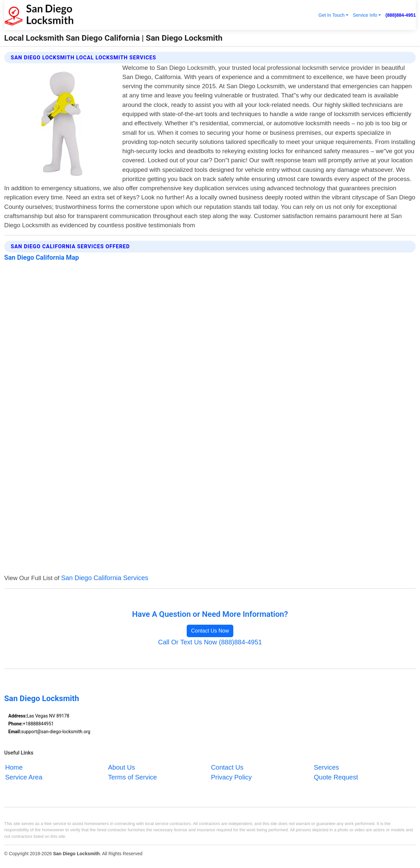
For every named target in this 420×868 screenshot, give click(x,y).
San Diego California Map (42, 257)
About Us (121, 767)
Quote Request (336, 777)
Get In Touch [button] (331, 15)
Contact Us (227, 767)
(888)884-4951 (401, 15)
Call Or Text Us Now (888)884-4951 (210, 642)
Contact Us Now (210, 631)
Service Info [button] (365, 15)
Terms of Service (132, 777)
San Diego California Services (105, 578)
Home (14, 767)
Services (326, 767)
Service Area (24, 777)
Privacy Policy (231, 777)
